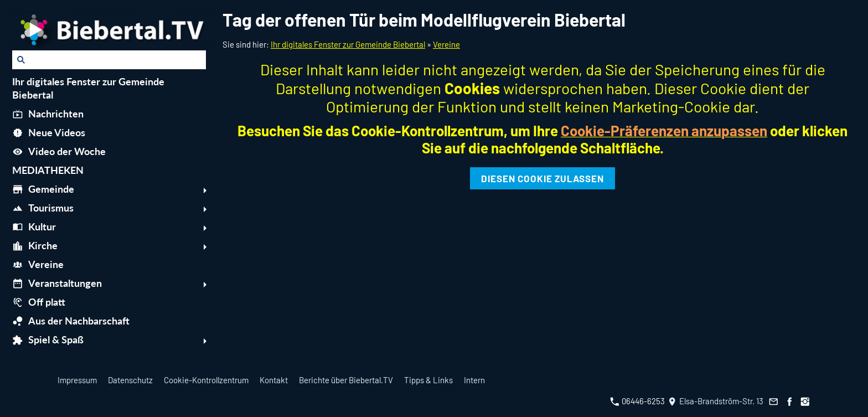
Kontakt (274, 380)
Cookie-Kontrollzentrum (206, 380)
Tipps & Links (428, 380)
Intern (474, 380)
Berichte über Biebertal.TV (346, 380)
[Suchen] (109, 60)
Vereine (446, 44)
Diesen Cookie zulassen (542, 178)
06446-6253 (637, 401)
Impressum (77, 380)
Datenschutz (130, 380)
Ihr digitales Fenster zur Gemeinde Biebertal (348, 44)
